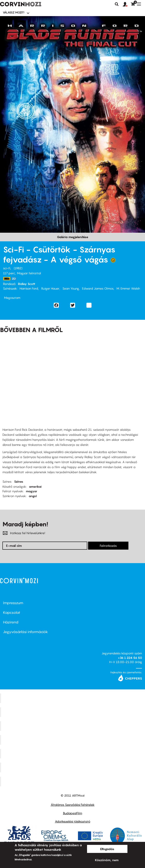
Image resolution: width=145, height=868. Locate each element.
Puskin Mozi (73, 740)
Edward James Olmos (98, 288)
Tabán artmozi (73, 767)
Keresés (117, 4)
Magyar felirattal (29, 273)
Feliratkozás (108, 546)
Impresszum (13, 603)
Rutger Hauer (50, 288)
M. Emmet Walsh (128, 288)
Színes (19, 481)
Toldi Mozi (73, 782)
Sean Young (71, 288)
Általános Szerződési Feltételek (73, 805)
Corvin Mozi (73, 698)
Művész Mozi (73, 726)
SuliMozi (73, 754)
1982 (18, 268)
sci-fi (7, 268)
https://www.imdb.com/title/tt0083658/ (7, 279)
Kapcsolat (12, 612)
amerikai (35, 486)
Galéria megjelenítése (73, 237)
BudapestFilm (73, 813)
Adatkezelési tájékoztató (73, 821)
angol (33, 496)
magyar (32, 491)
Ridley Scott (27, 284)
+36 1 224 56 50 (130, 658)
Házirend (11, 622)
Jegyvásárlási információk (25, 632)
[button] (127, 4)
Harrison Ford (29, 288)
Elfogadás (107, 849)
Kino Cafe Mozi (73, 712)
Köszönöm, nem (107, 860)
